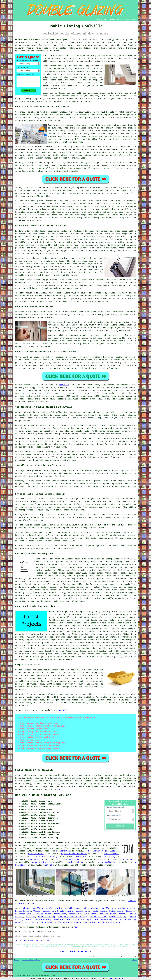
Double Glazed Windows (109, 922)
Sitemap (17, 960)
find (24, 775)
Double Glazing (23, 911)
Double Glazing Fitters (86, 920)
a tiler (102, 859)
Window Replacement (56, 914)
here (60, 789)
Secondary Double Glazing (29, 914)
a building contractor (68, 859)
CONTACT (120, 20)
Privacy (134, 960)
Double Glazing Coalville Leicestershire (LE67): (43, 40)
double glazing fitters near (107, 620)
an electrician (36, 854)
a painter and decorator (74, 854)
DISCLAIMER (130, 20)
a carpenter (129, 859)
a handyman (33, 859)
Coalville (64, 385)
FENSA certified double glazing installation (85, 570)
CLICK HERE (61, 710)
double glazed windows (74, 58)
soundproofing (64, 851)
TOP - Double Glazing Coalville (32, 940)
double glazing (96, 42)
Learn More (114, 979)
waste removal (111, 854)
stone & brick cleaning (44, 857)
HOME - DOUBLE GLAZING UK (75, 951)
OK (124, 979)
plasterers (80, 857)
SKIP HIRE (49, 865)
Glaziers (130, 911)
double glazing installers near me (57, 654)
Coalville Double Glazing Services (43, 795)
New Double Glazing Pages (31, 960)
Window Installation (44, 911)
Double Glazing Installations (62, 908)
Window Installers (33, 908)
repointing (109, 857)
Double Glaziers (63, 922)
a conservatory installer (102, 851)
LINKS (105, 20)
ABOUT (112, 20)
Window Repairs (126, 908)
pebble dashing (75, 862)
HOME (99, 20)
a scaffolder (109, 862)
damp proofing (40, 862)
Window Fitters (98, 917)
